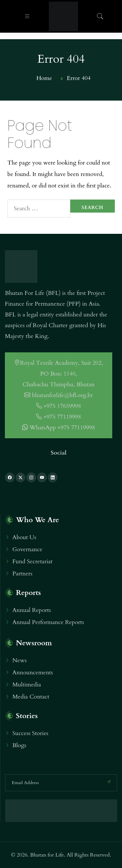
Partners (22, 574)
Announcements (33, 673)
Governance (27, 549)
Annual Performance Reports (48, 622)
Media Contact (31, 697)
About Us (24, 537)
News (20, 660)
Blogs (19, 745)
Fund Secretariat (32, 562)
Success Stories (30, 733)
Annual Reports (32, 610)
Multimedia (27, 685)
